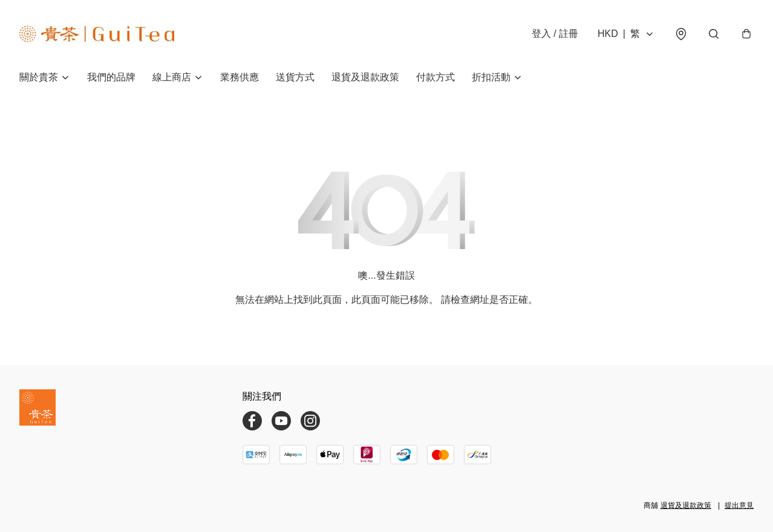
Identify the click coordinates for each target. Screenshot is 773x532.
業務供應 (240, 77)
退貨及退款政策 (365, 77)
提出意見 (739, 505)
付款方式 (435, 77)
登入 (555, 34)
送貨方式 (295, 77)
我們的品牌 (111, 77)
